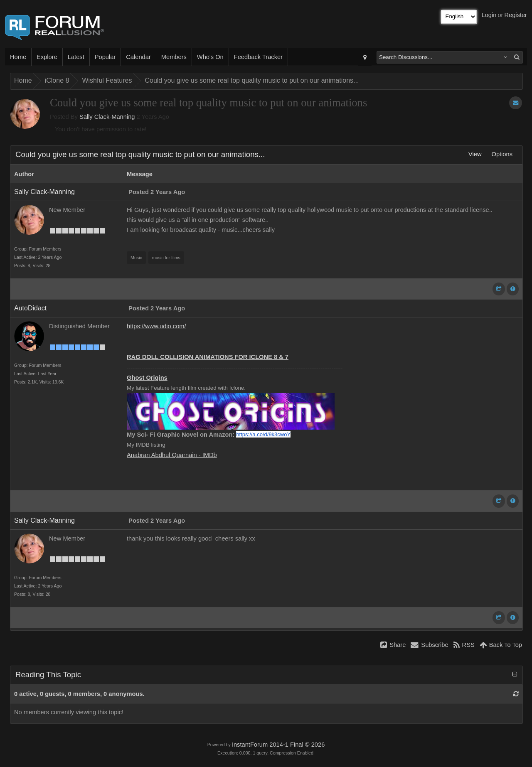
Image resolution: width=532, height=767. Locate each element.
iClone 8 (57, 80)
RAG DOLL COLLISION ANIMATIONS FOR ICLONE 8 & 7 (208, 357)
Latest (76, 57)
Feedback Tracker (258, 57)
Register (516, 15)
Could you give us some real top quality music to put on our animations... (252, 80)
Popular (105, 57)
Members (174, 57)
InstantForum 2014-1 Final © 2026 (278, 745)
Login (489, 15)
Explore (47, 57)
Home (18, 57)
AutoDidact (30, 308)
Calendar (138, 57)
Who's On (210, 57)
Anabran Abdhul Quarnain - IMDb (172, 455)
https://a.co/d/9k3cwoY (263, 434)
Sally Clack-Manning (107, 117)
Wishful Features (107, 80)
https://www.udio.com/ (156, 326)
